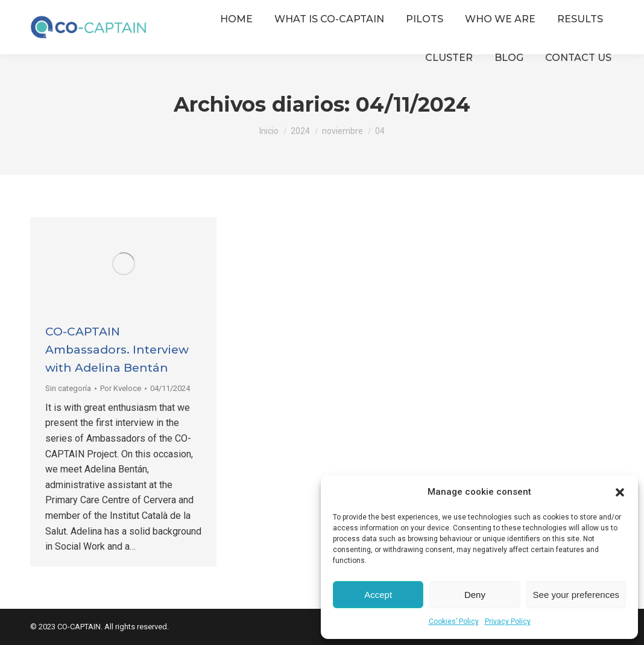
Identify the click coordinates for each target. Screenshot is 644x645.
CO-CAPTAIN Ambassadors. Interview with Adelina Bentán (117, 350)
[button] (620, 492)
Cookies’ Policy (454, 621)
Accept (378, 595)
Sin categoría (68, 388)
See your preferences (576, 595)
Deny (475, 595)
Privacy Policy (508, 621)
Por (121, 388)
